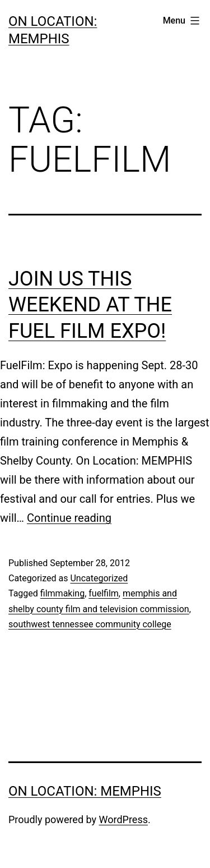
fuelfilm (104, 593)
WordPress (123, 819)
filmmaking (62, 593)
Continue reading (69, 518)
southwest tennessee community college (90, 624)
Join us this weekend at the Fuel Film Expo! (90, 305)
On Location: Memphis (85, 791)
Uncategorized (99, 578)
